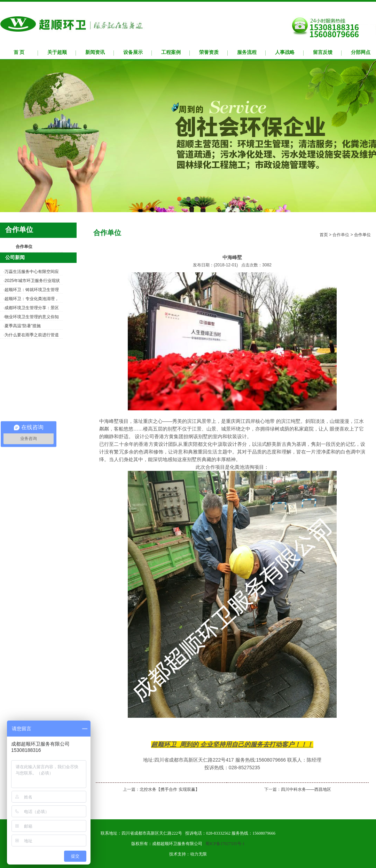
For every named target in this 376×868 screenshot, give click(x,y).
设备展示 (133, 52)
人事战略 (285, 52)
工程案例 (171, 52)
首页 (324, 235)
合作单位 (24, 247)
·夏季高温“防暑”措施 (22, 326)
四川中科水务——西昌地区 (306, 789)
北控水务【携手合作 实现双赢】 (169, 789)
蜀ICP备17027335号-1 (225, 844)
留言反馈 (323, 52)
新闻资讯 (95, 52)
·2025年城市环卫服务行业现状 (32, 281)
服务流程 (247, 52)
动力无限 (198, 854)
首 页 (19, 52)
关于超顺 (57, 52)
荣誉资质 (209, 52)
